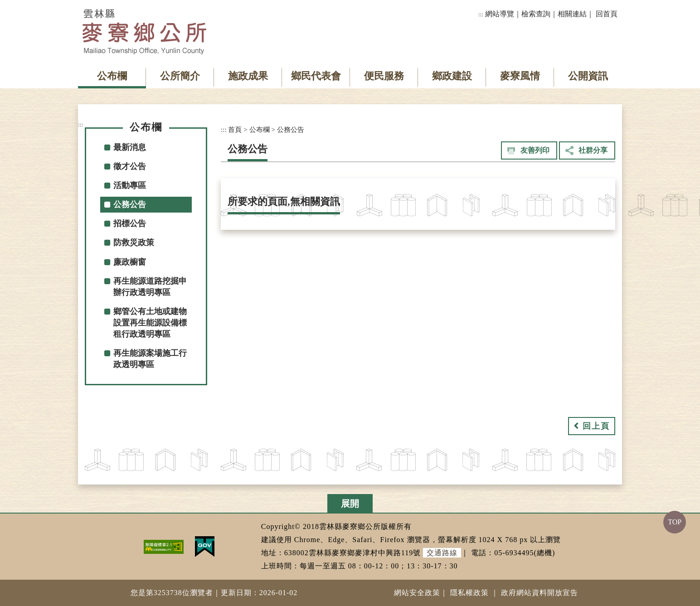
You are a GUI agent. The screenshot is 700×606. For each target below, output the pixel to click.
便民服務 (384, 76)
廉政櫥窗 (130, 262)
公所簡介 (180, 76)
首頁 (235, 129)
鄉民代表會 (316, 76)
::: (481, 14)
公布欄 (112, 76)
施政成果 (248, 76)
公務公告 (130, 204)
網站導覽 (500, 14)
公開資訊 (588, 76)
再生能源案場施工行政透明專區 (150, 359)
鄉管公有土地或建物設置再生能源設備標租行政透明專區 (150, 323)
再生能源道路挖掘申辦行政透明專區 (150, 287)
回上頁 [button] (596, 426)
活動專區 (130, 185)
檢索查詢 (536, 14)
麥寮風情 (520, 76)
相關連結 (572, 14)
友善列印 (535, 150)
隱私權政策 (469, 593)
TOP (675, 522)
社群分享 (593, 150)
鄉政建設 (452, 76)
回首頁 (607, 14)
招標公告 (130, 223)
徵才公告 (130, 166)
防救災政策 (134, 242)
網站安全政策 (417, 593)
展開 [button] (350, 504)
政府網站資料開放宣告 (540, 593)
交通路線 (442, 553)
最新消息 (130, 147)
